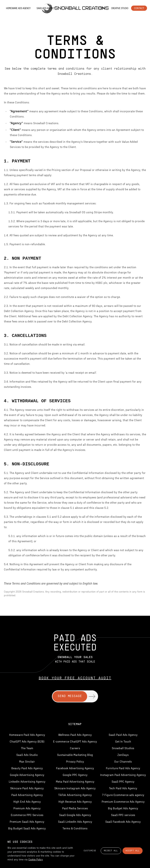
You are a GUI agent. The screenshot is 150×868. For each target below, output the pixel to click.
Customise (90, 851)
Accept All (133, 851)
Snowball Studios (123, 748)
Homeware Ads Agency (18, 8)
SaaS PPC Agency (123, 781)
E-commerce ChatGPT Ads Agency (75, 741)
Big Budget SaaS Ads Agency (27, 828)
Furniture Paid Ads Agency (123, 768)
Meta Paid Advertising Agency (75, 781)
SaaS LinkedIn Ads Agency (75, 821)
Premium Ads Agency (27, 808)
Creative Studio (120, 8)
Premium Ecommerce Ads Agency (123, 801)
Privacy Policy (75, 761)
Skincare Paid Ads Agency (27, 788)
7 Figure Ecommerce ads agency (123, 795)
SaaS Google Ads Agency (75, 815)
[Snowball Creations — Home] (75, 8)
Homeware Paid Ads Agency (27, 735)
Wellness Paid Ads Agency (75, 735)
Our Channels (123, 761)
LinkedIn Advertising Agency (27, 781)
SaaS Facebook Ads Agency (123, 821)
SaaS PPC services (123, 815)
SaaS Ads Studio (27, 755)
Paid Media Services (75, 808)
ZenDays (123, 755)
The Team (27, 748)
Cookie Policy (36, 859)
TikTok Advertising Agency (75, 795)
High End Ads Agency (27, 801)
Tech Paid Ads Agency (123, 788)
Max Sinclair (27, 761)
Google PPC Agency (75, 775)
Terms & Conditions (75, 828)
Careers (75, 748)
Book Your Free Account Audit (75, 678)
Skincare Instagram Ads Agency (75, 788)
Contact (139, 8)
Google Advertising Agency (27, 775)
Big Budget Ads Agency (123, 808)
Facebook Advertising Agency (75, 768)
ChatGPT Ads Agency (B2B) (27, 741)
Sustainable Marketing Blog (75, 755)
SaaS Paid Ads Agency (123, 735)
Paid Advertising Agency (27, 795)
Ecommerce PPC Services (27, 815)
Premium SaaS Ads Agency (27, 821)
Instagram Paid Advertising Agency (123, 775)
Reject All (111, 851)
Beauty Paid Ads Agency (27, 768)
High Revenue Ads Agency (75, 801)
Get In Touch (123, 741)
